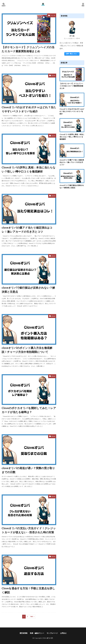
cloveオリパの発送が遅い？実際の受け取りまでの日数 (28, 470)
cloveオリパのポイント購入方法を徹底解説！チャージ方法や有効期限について (27, 350)
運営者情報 (24, 633)
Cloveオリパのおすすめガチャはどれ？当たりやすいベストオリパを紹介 (29, 109)
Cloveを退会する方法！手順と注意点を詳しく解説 (28, 590)
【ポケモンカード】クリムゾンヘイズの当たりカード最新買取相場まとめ (28, 49)
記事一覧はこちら (71, 54)
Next (32, 617)
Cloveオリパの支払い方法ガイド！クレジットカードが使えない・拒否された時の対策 (29, 530)
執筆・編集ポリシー (37, 633)
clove (53, 75)
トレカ (53, 15)
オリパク (50, 638)
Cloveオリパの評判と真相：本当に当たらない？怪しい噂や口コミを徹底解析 (29, 169)
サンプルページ (52, 633)
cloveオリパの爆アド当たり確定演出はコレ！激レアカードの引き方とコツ (27, 230)
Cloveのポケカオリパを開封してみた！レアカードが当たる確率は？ (29, 410)
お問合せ (63, 633)
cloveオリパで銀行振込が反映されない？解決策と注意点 (28, 290)
